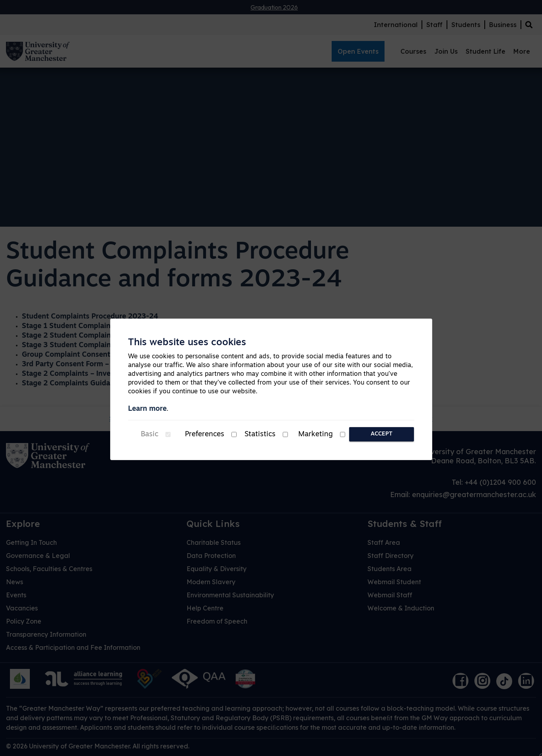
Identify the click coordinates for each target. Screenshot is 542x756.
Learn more (147, 409)
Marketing (316, 434)
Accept (382, 434)
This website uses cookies (187, 343)
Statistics (260, 434)
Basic (150, 434)
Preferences (205, 434)
